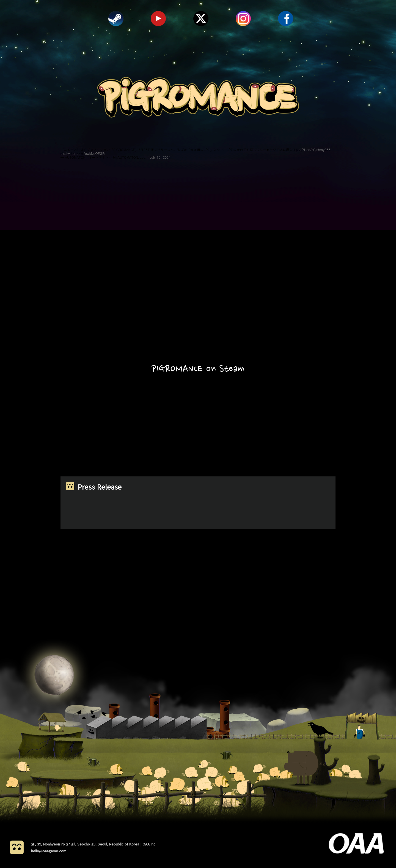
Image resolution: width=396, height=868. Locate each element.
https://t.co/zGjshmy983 (311, 150)
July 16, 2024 (160, 157)
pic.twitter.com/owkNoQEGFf (83, 153)
